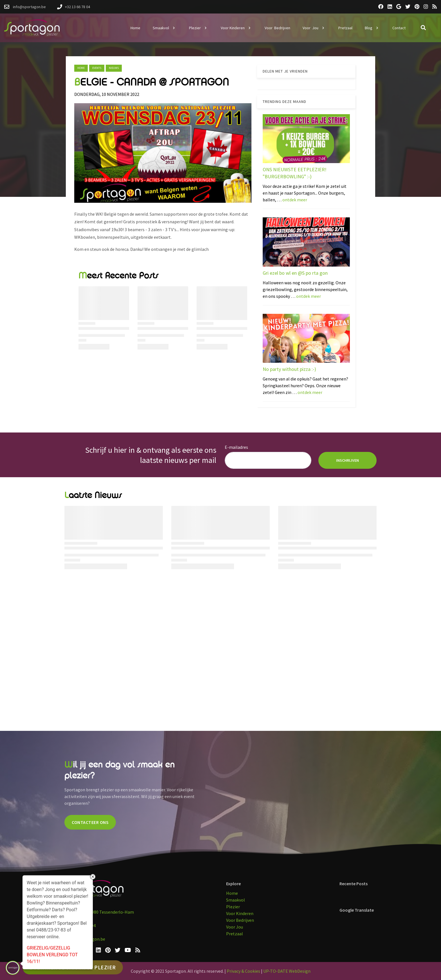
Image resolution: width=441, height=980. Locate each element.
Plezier (233, 907)
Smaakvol (236, 900)
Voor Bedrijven (240, 920)
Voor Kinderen (240, 913)
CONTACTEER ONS (90, 822)
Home (81, 68)
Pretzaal (235, 934)
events (97, 68)
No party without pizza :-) (289, 369)
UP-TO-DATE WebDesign (287, 971)
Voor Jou (235, 927)
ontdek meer (295, 200)
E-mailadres (236, 447)
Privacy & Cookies (243, 971)
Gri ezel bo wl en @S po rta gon (295, 273)
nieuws (114, 68)
